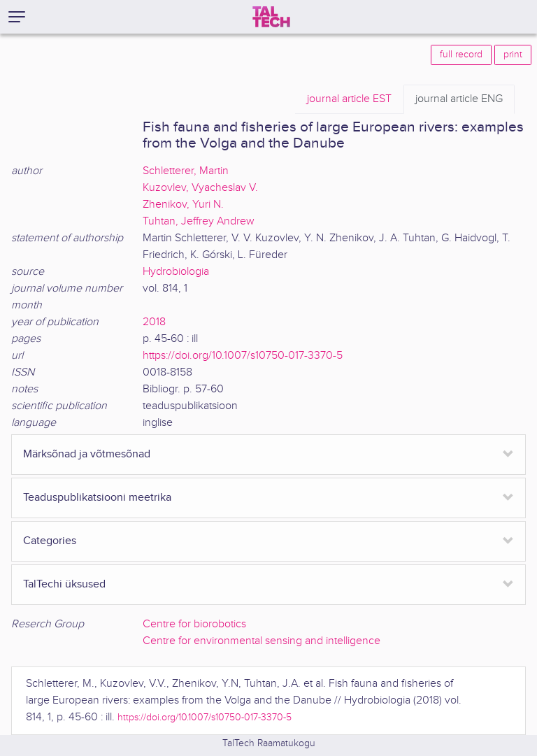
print (513, 55)
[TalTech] (271, 17)
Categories (50, 541)
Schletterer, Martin (186, 171)
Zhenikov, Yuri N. (183, 205)
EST (349, 99)
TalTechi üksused (64, 584)
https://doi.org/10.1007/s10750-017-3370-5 (243, 356)
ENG (459, 99)
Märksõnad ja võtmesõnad (87, 454)
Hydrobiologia (176, 272)
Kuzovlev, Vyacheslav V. (200, 188)
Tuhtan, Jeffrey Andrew (199, 221)
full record (461, 55)
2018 (154, 322)
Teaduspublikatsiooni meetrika (97, 498)
